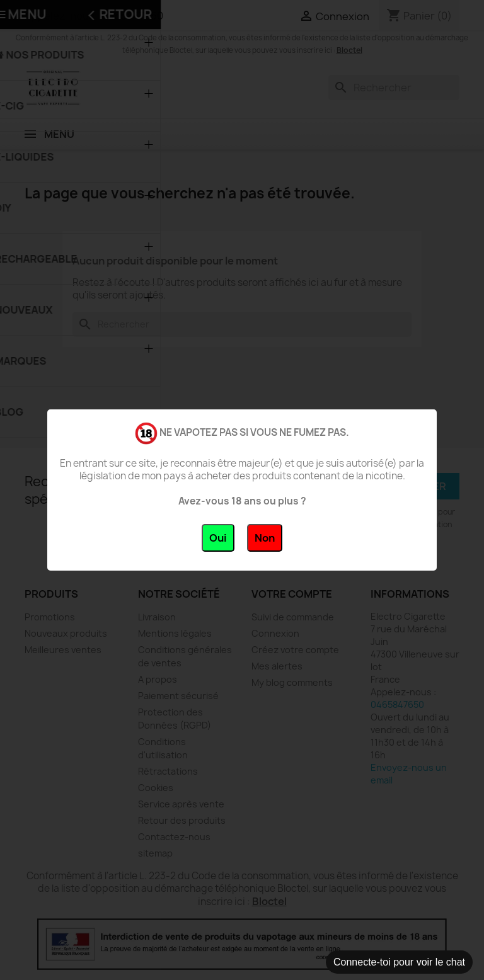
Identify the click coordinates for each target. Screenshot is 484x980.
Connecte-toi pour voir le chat (399, 962)
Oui (218, 538)
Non (265, 538)
